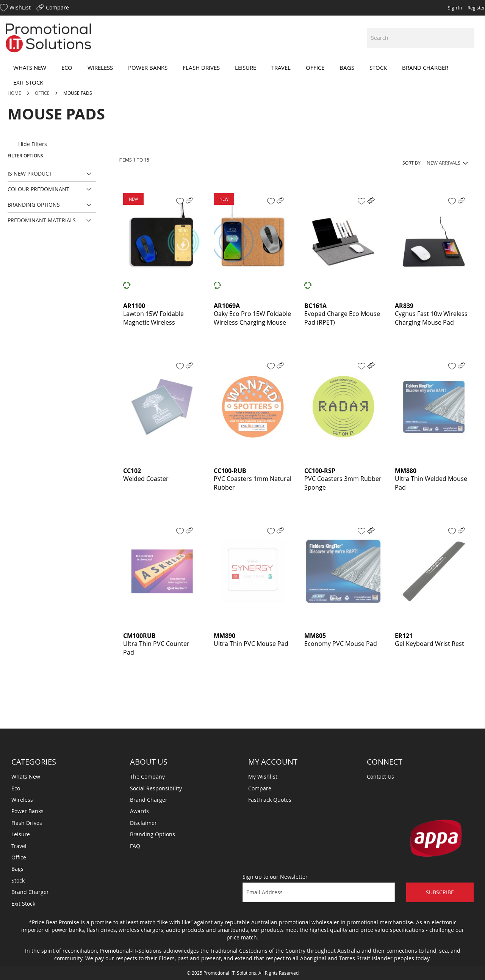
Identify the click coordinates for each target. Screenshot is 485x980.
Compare (260, 788)
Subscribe (440, 892)
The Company (147, 777)
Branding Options (153, 834)
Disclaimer (143, 823)
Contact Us (380, 777)
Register (476, 8)
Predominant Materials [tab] (42, 220)
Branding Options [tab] (34, 205)
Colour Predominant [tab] (38, 189)
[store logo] (48, 38)
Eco (16, 788)
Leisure (21, 834)
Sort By (411, 163)
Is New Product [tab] (30, 174)
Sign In (455, 8)
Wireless (22, 800)
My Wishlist (263, 777)
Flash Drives (27, 823)
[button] (180, 201)
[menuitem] (30, 68)
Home (15, 93)
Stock (18, 880)
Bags (17, 869)
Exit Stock (23, 904)
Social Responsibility (156, 788)
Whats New (26, 777)
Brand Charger (30, 892)
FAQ (135, 846)
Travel (19, 846)
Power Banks (27, 811)
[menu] (242, 75)
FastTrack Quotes (270, 800)
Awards (139, 811)
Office (43, 93)
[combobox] (421, 38)
